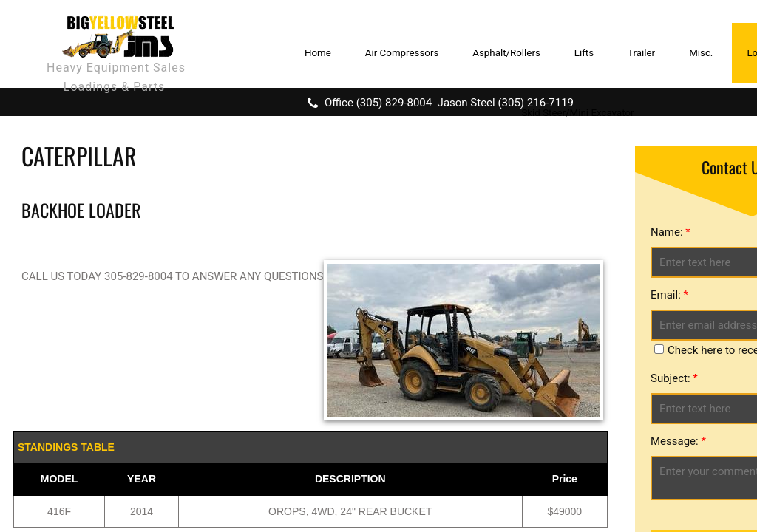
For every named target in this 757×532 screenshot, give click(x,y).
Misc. (701, 53)
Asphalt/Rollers (506, 53)
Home (318, 53)
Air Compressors (402, 53)
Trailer (641, 53)
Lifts (584, 53)
